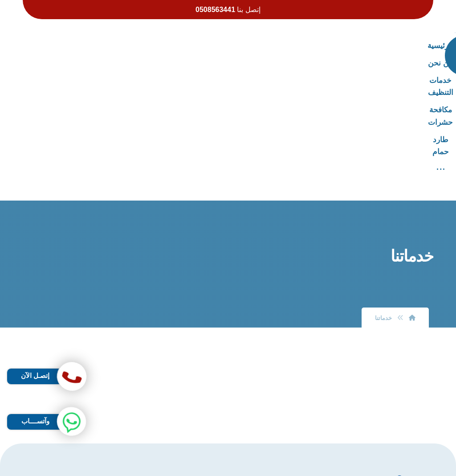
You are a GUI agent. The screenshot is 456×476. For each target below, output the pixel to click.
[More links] (121, 46)
